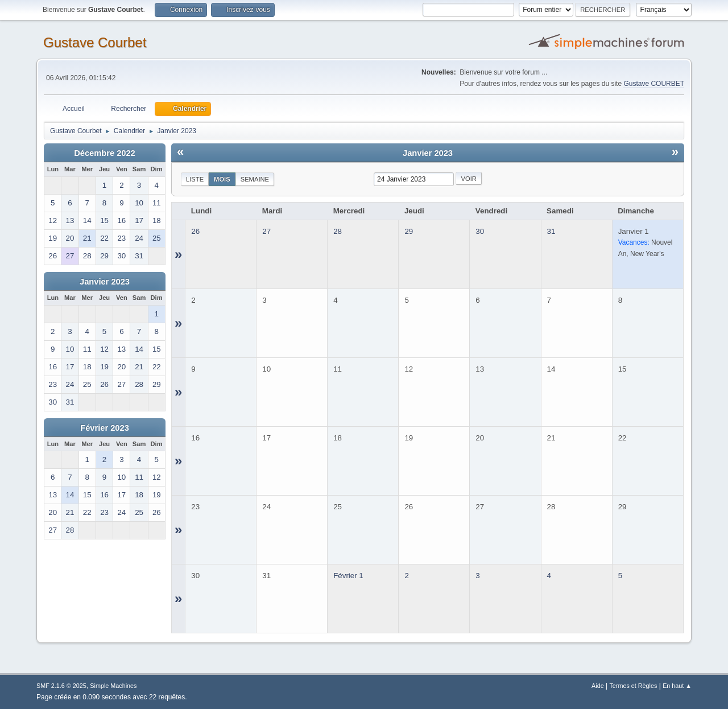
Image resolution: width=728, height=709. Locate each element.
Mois (222, 179)
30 (480, 231)
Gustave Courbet (95, 42)
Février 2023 (105, 428)
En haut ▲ (677, 686)
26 (195, 231)
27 (266, 231)
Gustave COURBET (654, 84)
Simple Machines (113, 686)
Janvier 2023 (105, 282)
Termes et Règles (633, 686)
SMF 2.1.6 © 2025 (61, 686)
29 (409, 231)
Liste (195, 179)
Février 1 (348, 576)
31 (551, 231)
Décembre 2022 (105, 153)
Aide (598, 686)
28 (338, 231)
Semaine (255, 179)
